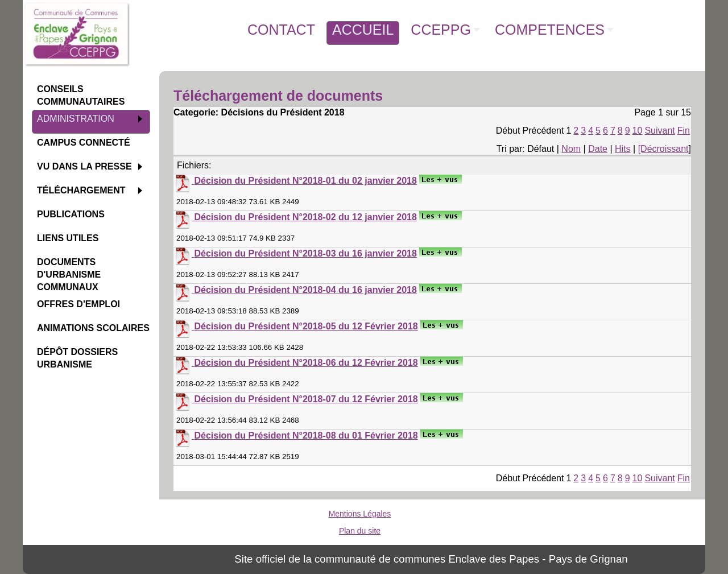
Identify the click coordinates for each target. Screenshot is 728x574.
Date (598, 149)
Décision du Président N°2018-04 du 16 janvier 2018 (305, 290)
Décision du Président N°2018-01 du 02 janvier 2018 (305, 181)
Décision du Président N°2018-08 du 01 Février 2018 (306, 435)
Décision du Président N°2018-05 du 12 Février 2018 (306, 326)
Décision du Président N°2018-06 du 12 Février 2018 (306, 363)
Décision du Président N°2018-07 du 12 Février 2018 (306, 399)
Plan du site (360, 531)
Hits (623, 149)
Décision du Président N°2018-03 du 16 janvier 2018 (305, 253)
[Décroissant (663, 149)
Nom (571, 149)
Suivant (659, 131)
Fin (684, 131)
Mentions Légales (360, 514)
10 (638, 131)
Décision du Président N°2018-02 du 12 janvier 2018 (305, 217)
